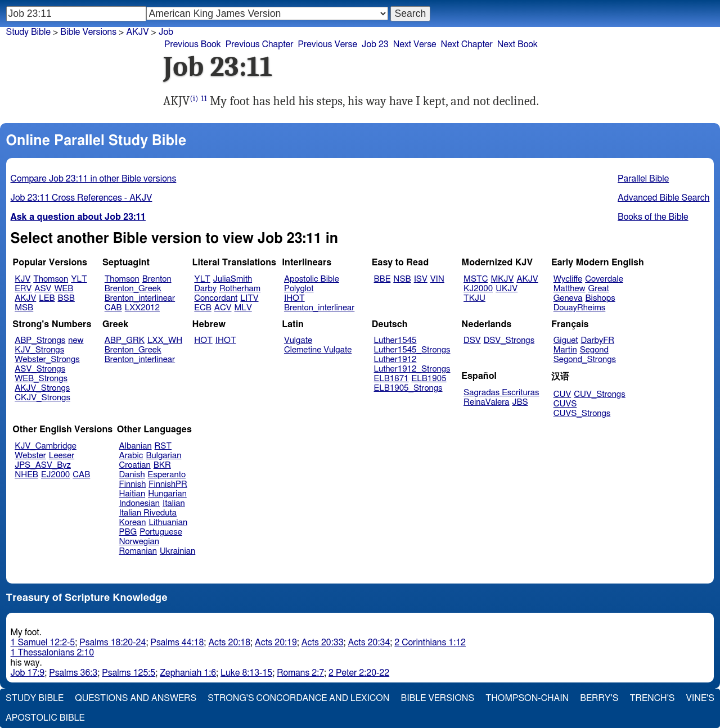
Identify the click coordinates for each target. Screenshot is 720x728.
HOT (203, 340)
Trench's (652, 698)
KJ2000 (478, 289)
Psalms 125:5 (129, 673)
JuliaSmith (233, 279)
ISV (421, 279)
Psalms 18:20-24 (112, 643)
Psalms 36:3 (73, 673)
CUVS (565, 404)
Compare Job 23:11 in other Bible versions (94, 179)
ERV (23, 289)
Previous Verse (328, 44)
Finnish (133, 484)
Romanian (138, 551)
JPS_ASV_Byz (43, 465)
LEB (47, 298)
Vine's (700, 698)
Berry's (599, 698)
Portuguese (161, 532)
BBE (382, 279)
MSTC (476, 279)
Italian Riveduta (148, 513)
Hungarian (167, 494)
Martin (565, 350)
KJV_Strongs (39, 350)
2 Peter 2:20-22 (359, 673)
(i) (194, 99)
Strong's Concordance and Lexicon (298, 698)
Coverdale (604, 279)
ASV (43, 289)
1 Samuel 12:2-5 (43, 643)
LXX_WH (165, 340)
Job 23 (375, 44)
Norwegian (139, 542)
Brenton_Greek (133, 289)
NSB (402, 279)
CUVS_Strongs (582, 413)
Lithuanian (168, 523)
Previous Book (193, 44)
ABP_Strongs (40, 340)
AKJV (25, 298)
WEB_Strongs (41, 379)
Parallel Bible (643, 179)
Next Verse (415, 44)
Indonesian (140, 503)
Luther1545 (395, 340)
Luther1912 (395, 360)
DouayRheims (580, 308)
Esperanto (167, 475)
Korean (133, 523)
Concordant (216, 298)
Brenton (157, 279)
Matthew (570, 289)
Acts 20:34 (369, 643)
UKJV (507, 289)
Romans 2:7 (300, 673)
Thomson (51, 279)
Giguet (566, 340)
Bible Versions (88, 32)
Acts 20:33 (323, 643)
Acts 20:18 (229, 643)
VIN (437, 279)
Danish (132, 475)
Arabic (131, 456)
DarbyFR (598, 340)
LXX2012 (142, 308)
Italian (174, 503)
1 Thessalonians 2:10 (53, 653)
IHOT (294, 298)
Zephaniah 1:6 (188, 673)
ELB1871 (391, 379)
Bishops (600, 298)
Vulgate (298, 340)
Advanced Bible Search (663, 198)
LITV (249, 298)
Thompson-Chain (527, 698)
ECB (202, 308)
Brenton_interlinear (140, 298)
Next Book (517, 44)
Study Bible (28, 32)
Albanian (136, 446)
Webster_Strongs (47, 360)
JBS (520, 402)
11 (204, 99)
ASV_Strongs (40, 369)
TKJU (474, 298)
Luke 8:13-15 (246, 673)
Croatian (135, 465)
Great (599, 289)
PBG (128, 532)
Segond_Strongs (585, 360)
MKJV (502, 279)
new (76, 340)
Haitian (132, 494)
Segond (594, 350)
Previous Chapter (260, 44)
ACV (223, 308)
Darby (205, 289)
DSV (472, 340)
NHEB (26, 475)
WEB (64, 289)
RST (163, 446)
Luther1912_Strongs (412, 369)
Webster (30, 456)
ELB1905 (429, 379)
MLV (243, 308)
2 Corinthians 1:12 (430, 643)
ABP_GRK (125, 340)
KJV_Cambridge (46, 446)
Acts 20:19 (276, 643)
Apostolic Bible (45, 718)
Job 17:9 (28, 673)
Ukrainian (177, 551)
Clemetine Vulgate (318, 350)
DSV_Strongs (509, 340)
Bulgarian (163, 456)
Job (166, 32)
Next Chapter (467, 44)
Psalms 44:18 (177, 643)
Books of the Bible (653, 217)
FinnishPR (168, 484)
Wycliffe (568, 279)
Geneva (568, 298)
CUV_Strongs (599, 394)
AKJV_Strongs (42, 388)
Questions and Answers (136, 698)
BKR (162, 465)
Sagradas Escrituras (501, 393)
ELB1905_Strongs (408, 388)
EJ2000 (55, 475)
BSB (66, 298)
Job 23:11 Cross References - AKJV (82, 198)
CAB (113, 308)
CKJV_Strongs (42, 398)
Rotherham (240, 289)
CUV (562, 394)
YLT (79, 279)
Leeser (62, 456)
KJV (22, 279)
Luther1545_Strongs (412, 350)
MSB (24, 308)
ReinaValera (486, 402)
